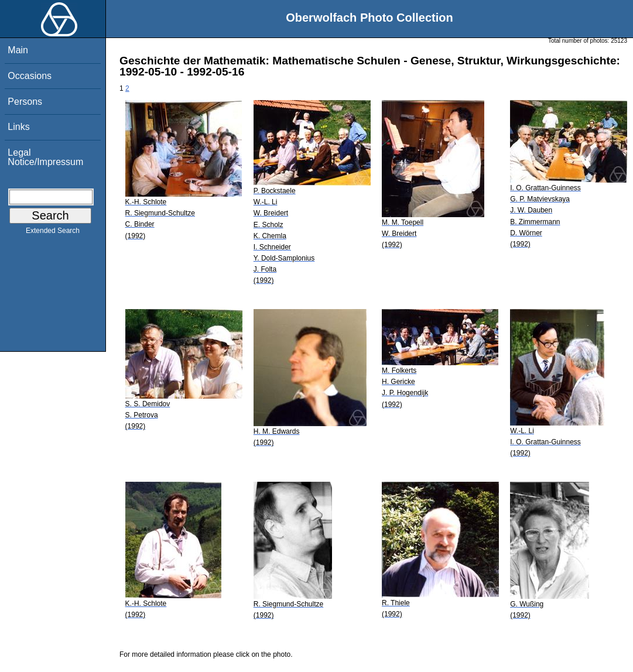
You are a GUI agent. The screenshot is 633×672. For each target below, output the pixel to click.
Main (18, 50)
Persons (25, 102)
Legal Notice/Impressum (45, 157)
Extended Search (53, 233)
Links (18, 127)
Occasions (30, 76)
